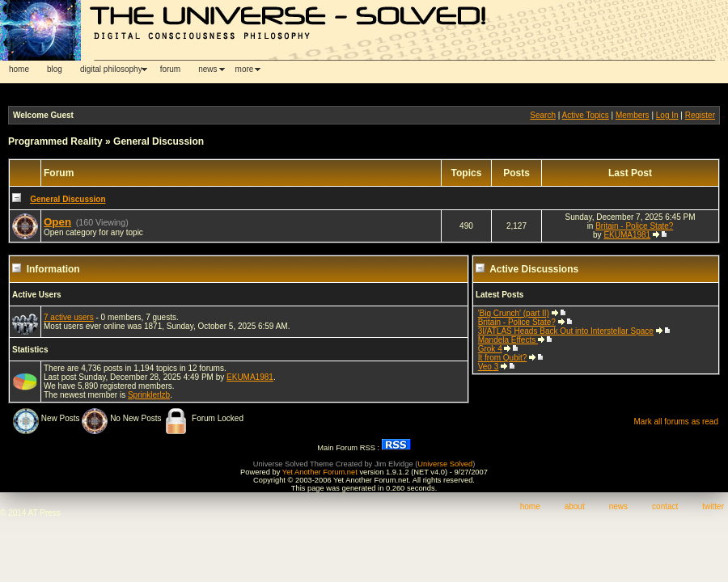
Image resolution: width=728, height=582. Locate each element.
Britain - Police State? (634, 226)
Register (700, 115)
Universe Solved (445, 464)
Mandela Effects (508, 340)
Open (57, 222)
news (207, 69)
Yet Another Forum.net (320, 472)
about (575, 506)
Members (633, 115)
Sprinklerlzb (149, 395)
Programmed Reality (55, 141)
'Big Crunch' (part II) (514, 313)
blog (55, 69)
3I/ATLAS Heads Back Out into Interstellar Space (566, 331)
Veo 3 (489, 367)
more (245, 69)
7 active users (69, 317)
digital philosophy (111, 69)
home (19, 69)
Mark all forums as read (676, 422)
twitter (713, 506)
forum (171, 69)
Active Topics (586, 115)
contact (665, 506)
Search (543, 115)
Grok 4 (490, 349)
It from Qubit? (503, 358)
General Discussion (159, 141)
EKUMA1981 (627, 235)
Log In (667, 115)
